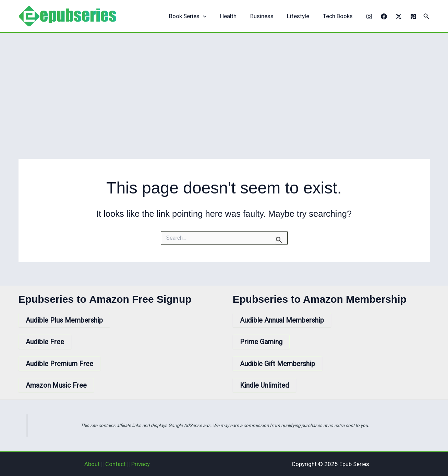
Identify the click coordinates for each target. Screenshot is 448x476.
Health (235, 16)
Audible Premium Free (59, 364)
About (92, 464)
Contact (116, 464)
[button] (426, 16)
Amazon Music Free (56, 385)
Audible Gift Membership (277, 364)
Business (266, 16)
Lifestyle (301, 16)
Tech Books (338, 16)
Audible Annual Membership (282, 320)
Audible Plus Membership (64, 320)
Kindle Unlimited (264, 385)
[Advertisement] (224, 84)
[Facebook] (384, 16)
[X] (399, 16)
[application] (211, 16)
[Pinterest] (413, 16)
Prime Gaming (261, 342)
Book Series (196, 16)
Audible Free (45, 342)
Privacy (141, 464)
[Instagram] (369, 16)
